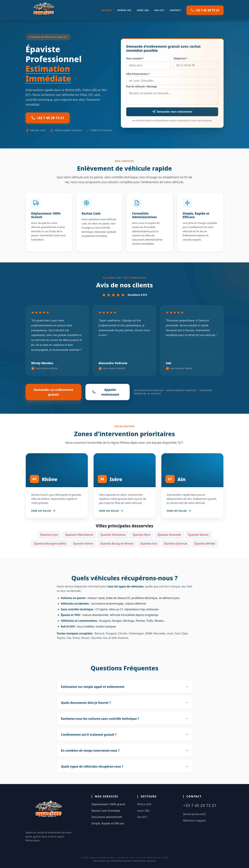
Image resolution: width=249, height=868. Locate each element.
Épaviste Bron (142, 535)
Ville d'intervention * (138, 74)
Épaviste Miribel (205, 543)
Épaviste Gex (149, 543)
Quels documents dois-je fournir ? (86, 703)
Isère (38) (143, 10)
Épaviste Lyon (49, 535)
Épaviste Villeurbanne (79, 535)
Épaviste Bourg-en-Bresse (117, 543)
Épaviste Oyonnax (176, 543)
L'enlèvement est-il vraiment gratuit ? (89, 735)
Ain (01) (159, 10)
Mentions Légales (194, 821)
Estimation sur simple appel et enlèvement (93, 687)
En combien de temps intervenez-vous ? (90, 750)
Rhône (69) (124, 10)
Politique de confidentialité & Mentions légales (124, 861)
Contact (175, 10)
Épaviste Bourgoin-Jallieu (50, 543)
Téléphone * (181, 58)
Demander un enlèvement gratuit (53, 392)
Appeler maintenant (106, 392)
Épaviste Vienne (198, 535)
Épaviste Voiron (83, 543)
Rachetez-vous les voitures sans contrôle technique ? (100, 719)
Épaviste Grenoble (169, 535)
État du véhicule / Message (142, 86)
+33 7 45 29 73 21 (205, 10)
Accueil (107, 10)
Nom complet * (135, 58)
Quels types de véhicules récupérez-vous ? (92, 766)
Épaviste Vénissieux (113, 535)
